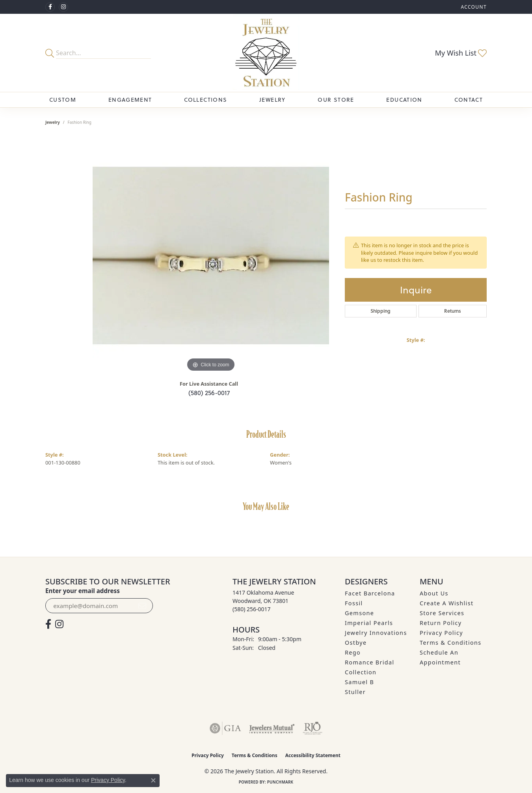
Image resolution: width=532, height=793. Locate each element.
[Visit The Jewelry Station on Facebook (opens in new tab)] (50, 7)
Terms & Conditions (451, 643)
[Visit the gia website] (225, 728)
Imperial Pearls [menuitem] (369, 623)
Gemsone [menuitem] (359, 613)
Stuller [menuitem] (355, 692)
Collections (206, 100)
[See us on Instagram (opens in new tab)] (63, 7)
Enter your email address (83, 591)
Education (404, 100)
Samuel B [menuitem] (359, 682)
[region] (211, 256)
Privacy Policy (441, 633)
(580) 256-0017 (209, 393)
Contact (469, 100)
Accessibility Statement (313, 755)
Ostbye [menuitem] (356, 643)
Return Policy (441, 623)
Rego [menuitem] (353, 652)
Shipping (380, 311)
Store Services (442, 613)
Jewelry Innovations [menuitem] (376, 633)
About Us (434, 593)
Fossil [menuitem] (354, 603)
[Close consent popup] (153, 780)
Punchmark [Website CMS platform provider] (280, 782)
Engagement (130, 100)
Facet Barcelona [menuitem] (370, 593)
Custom (63, 100)
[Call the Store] (252, 609)
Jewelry (273, 100)
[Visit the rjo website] (313, 728)
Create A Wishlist (446, 603)
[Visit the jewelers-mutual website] (272, 728)
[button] (473, 7)
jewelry (53, 122)
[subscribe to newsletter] (142, 606)
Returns (453, 311)
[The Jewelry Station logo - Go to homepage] (266, 53)
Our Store (336, 100)
